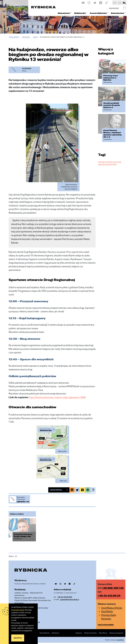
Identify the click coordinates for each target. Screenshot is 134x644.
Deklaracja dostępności (116, 631)
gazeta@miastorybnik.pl (70, 598)
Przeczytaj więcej (18, 610)
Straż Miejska (107, 609)
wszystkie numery (106, 623)
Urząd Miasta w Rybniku (112, 606)
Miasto (35, 37)
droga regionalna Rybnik (105, 156)
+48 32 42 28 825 (65, 595)
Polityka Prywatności (91, 631)
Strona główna (14, 37)
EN (115, 3)
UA (119, 3)
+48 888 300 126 (113, 586)
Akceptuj (18, 638)
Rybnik (115, 159)
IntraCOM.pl (120, 638)
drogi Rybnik (109, 159)
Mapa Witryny (103, 631)
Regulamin (79, 631)
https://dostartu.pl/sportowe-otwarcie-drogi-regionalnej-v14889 (57, 397)
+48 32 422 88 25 (109, 594)
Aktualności (26, 37)
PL (124, 3)
